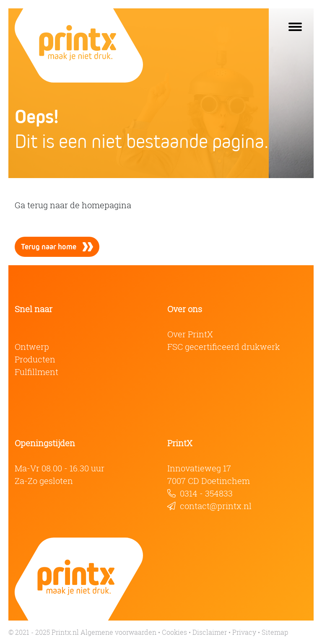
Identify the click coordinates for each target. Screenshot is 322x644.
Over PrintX (190, 334)
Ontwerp (32, 347)
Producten (35, 359)
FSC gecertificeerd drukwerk (224, 347)
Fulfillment (36, 372)
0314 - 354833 (206, 493)
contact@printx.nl (216, 506)
